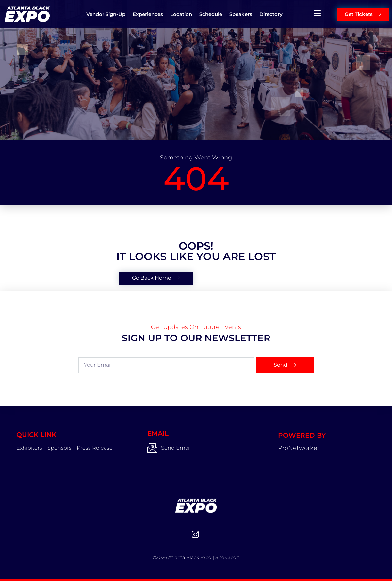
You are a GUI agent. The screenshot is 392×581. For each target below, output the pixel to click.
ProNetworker (299, 448)
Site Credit (227, 557)
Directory (271, 14)
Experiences (148, 14)
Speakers (241, 14)
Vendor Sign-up (106, 14)
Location (181, 14)
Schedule (211, 14)
